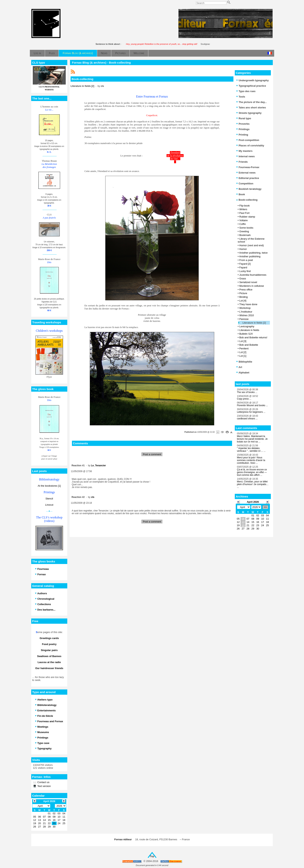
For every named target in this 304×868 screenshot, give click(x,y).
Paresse (244, 319)
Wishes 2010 (247, 315)
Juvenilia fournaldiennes (253, 275)
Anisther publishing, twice (253, 253)
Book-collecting (247, 200)
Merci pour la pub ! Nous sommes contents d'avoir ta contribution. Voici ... (251, 460)
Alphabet (243, 373)
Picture (243, 293)
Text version (44, 786)
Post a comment (152, 454)
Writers (243, 209)
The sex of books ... (247, 392)
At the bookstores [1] (49, 486)
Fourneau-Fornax (248, 167)
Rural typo (244, 118)
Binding (243, 297)
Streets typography (249, 113)
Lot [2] (243, 352)
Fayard (243, 267)
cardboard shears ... (247, 419)
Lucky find (245, 271)
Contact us (43, 782)
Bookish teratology (249, 189)
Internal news (245, 156)
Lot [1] (243, 356)
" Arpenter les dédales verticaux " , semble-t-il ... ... (251, 450)
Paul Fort (244, 213)
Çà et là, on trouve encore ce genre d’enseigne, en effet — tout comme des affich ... (252, 472)
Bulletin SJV (246, 334)
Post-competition (248, 140)
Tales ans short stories (251, 108)
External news (246, 173)
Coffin (243, 224)
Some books (246, 228)
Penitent (244, 348)
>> (265, 507)
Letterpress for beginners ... (251, 412)
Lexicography (247, 326)
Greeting (244, 231)
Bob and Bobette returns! (253, 337)
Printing (242, 135)
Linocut (49, 505)
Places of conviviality (250, 146)
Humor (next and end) (251, 245)
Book (241, 194)
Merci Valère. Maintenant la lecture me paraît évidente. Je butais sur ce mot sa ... (252, 439)
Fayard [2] (245, 264)
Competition (245, 184)
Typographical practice (251, 86)
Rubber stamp (247, 217)
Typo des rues (246, 91)
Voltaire (243, 220)
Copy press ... (244, 399)
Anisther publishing (250, 256)
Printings (243, 129)
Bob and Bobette (249, 345)
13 (243, 522)
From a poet (246, 260)
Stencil (49, 499)
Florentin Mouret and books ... (252, 405)
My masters (244, 151)
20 (243, 525)
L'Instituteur (246, 312)
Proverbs (243, 124)
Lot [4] (243, 301)
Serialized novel (248, 282)
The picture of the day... (251, 102)
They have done (248, 304)
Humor (243, 249)
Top (152, 856)
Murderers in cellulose (252, 286)
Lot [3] (243, 341)
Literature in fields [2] (254, 323)
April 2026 (253, 502)
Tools (241, 97)
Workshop (245, 308)
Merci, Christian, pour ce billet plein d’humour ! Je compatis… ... (253, 484)
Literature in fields (249, 330)
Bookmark (245, 235)
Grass (243, 279)
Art (239, 367)
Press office (246, 290)
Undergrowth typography (252, 80)
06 (243, 519)
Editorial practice (248, 178)
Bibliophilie (244, 362)
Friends (242, 162)
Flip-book (244, 206)
